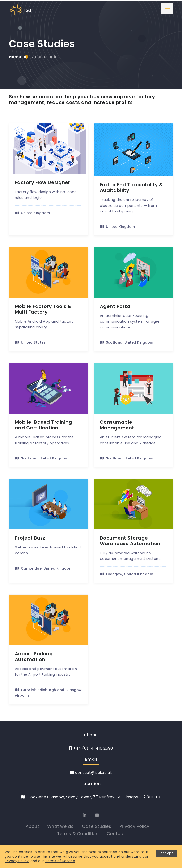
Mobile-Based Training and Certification (44, 425)
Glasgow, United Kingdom (127, 574)
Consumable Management (117, 425)
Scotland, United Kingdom (127, 342)
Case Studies (46, 57)
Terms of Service (60, 861)
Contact (116, 834)
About (32, 826)
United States (30, 342)
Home (15, 57)
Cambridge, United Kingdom (44, 568)
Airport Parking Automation (34, 656)
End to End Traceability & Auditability (131, 187)
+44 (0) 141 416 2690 (91, 748)
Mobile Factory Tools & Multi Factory (43, 309)
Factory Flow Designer (43, 182)
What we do (61, 826)
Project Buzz (30, 538)
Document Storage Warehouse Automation (130, 541)
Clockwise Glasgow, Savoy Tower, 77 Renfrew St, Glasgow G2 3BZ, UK (91, 797)
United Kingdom (32, 213)
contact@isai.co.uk (91, 773)
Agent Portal (116, 306)
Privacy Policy (134, 826)
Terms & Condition (78, 834)
